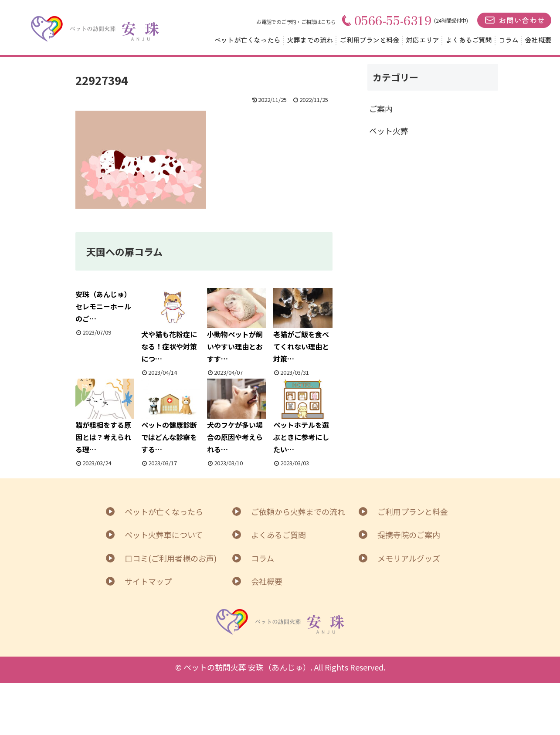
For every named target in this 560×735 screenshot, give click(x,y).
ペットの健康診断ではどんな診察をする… (171, 417)
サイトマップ (148, 581)
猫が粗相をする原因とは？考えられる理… (105, 417)
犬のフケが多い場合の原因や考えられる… (237, 417)
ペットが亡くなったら (247, 40)
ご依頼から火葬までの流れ (298, 511)
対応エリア (422, 40)
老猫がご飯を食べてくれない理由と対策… (303, 326)
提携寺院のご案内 (409, 535)
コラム (509, 40)
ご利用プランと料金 (369, 40)
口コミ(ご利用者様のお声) (171, 558)
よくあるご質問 (468, 40)
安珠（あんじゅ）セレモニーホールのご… (103, 306)
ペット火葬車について (164, 535)
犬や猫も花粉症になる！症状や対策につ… (171, 326)
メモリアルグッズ (409, 558)
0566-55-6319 (387, 20)
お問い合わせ (522, 20)
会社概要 (538, 40)
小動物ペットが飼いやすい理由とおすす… (237, 326)
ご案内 (381, 108)
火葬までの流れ (310, 40)
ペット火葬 (389, 131)
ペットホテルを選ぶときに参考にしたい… (303, 417)
